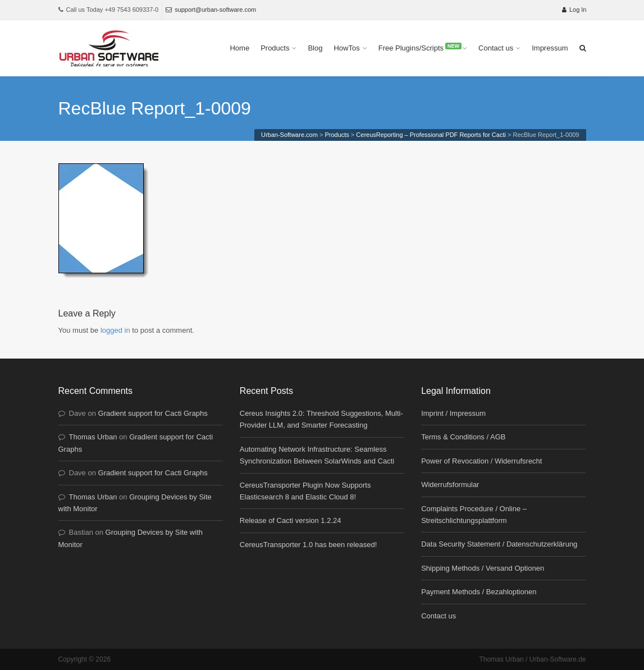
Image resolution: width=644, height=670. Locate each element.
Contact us (496, 48)
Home (239, 48)
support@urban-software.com (211, 10)
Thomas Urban (93, 437)
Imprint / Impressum (453, 413)
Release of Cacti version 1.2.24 (291, 520)
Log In (574, 10)
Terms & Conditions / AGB (463, 437)
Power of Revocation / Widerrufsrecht (481, 461)
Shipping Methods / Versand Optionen (483, 568)
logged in (115, 330)
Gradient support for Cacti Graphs (153, 413)
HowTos (346, 48)
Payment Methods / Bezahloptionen (479, 592)
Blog (315, 48)
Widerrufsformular (450, 485)
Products (275, 48)
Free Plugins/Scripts (420, 47)
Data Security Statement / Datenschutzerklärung (499, 544)
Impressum (550, 48)
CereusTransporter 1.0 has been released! (309, 545)
